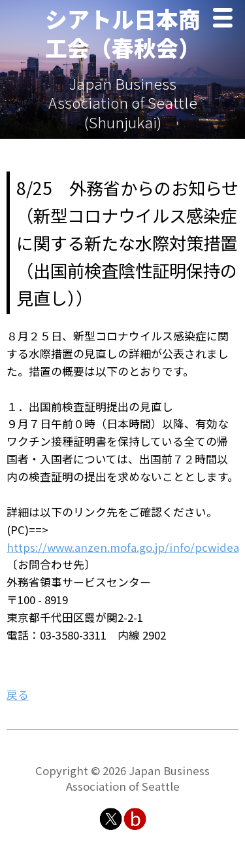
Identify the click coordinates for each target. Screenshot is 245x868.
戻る (18, 695)
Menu (226, 19)
